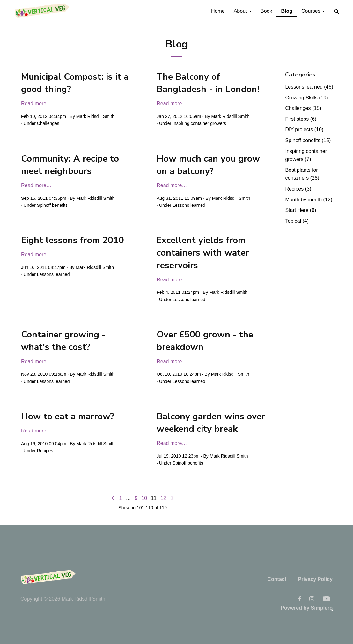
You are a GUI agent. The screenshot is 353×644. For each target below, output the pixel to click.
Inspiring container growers (199, 123)
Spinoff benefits (52, 205)
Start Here (301, 210)
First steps (301, 119)
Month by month (309, 200)
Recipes (45, 451)
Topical (297, 221)
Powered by (307, 608)
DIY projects (304, 130)
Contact (277, 579)
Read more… (36, 103)
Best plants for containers (302, 174)
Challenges (48, 123)
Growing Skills (306, 98)
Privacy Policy (315, 579)
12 (163, 498)
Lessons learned (189, 205)
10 (144, 498)
